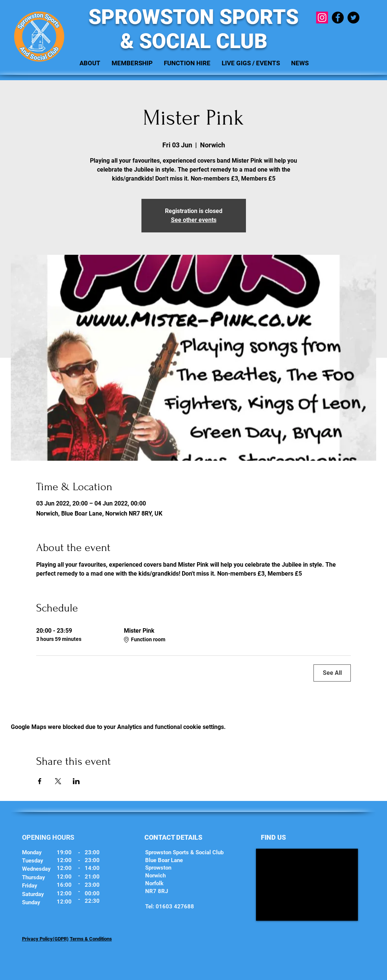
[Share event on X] (58, 781)
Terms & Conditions (91, 939)
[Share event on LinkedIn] (76, 781)
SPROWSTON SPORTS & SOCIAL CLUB (193, 29)
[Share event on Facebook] (40, 781)
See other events (194, 220)
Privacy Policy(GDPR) (45, 939)
